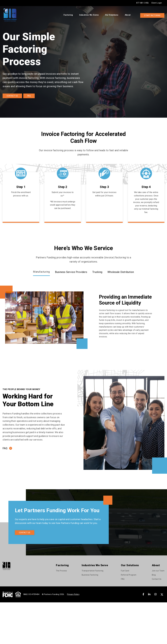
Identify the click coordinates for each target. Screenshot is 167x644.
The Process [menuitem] (61, 571)
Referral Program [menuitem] (129, 575)
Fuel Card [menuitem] (125, 571)
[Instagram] (155, 594)
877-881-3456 (143, 3)
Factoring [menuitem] (68, 15)
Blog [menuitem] (154, 575)
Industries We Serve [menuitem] (89, 15)
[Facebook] (143, 594)
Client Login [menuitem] (157, 3)
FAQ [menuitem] (123, 579)
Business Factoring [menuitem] (90, 575)
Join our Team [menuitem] (158, 571)
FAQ (29, 96)
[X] (162, 594)
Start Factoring (152, 15)
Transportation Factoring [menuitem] (93, 571)
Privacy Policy (73, 594)
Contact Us (12, 96)
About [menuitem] (128, 15)
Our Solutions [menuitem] (112, 15)
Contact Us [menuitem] (157, 579)
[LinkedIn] (149, 594)
